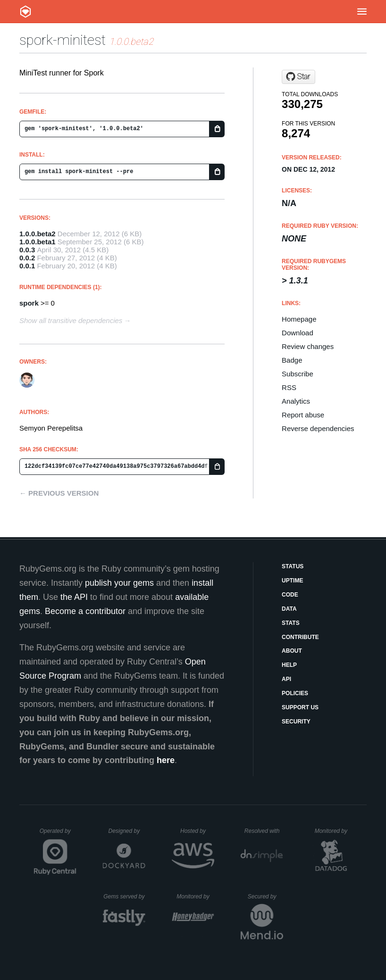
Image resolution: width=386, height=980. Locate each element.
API (286, 679)
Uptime (292, 581)
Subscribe (298, 374)
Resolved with (264, 831)
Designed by (126, 831)
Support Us (300, 707)
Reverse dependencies (318, 428)
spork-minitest (63, 40)
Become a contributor (85, 611)
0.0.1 (27, 266)
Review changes (308, 346)
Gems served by (124, 897)
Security (296, 722)
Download (298, 333)
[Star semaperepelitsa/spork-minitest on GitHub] (298, 77)
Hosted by (197, 831)
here (166, 760)
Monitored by (334, 831)
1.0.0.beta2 (38, 234)
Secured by (265, 897)
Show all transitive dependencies (71, 320)
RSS (289, 387)
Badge (292, 360)
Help (289, 665)
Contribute (300, 637)
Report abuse (303, 415)
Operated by (58, 834)
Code (290, 595)
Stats (291, 623)
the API (74, 597)
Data (289, 609)
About (292, 651)
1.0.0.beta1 (38, 242)
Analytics (296, 401)
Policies (295, 693)
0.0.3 (27, 250)
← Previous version (59, 493)
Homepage (299, 319)
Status (293, 566)
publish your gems (119, 583)
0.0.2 (27, 258)
